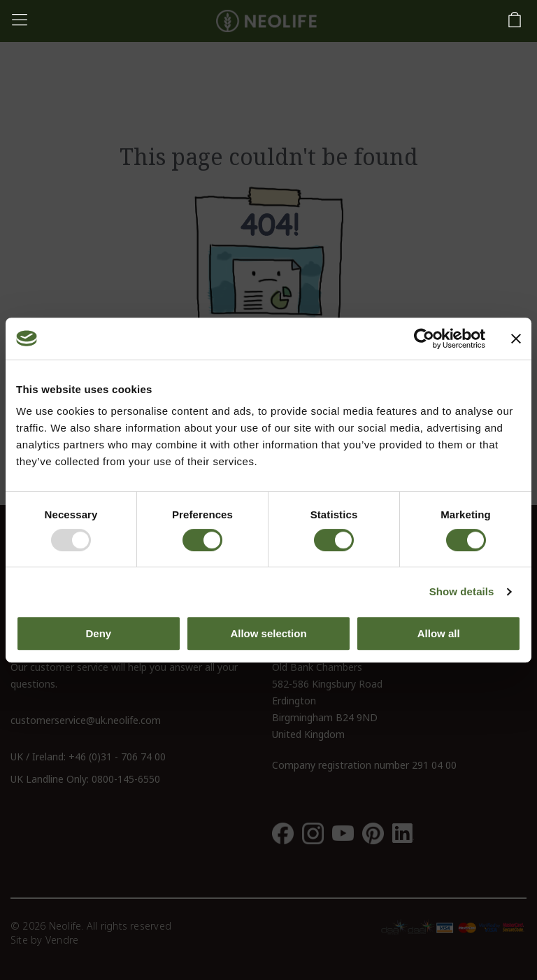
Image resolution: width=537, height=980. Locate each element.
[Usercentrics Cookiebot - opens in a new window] (424, 339)
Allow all (439, 633)
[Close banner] (516, 339)
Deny (98, 633)
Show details (462, 591)
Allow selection (268, 633)
